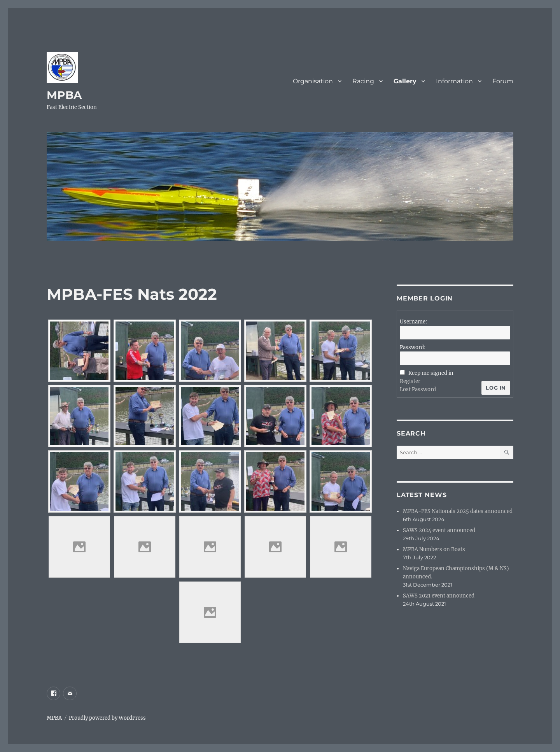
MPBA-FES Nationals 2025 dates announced (458, 511)
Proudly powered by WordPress (107, 718)
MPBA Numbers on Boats (434, 549)
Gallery (405, 81)
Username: (413, 322)
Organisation (313, 81)
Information (454, 81)
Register (410, 381)
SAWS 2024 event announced (439, 530)
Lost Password (418, 389)
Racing (363, 81)
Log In (496, 388)
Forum (503, 81)
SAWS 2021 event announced (439, 596)
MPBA (64, 95)
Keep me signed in (431, 373)
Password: (413, 347)
